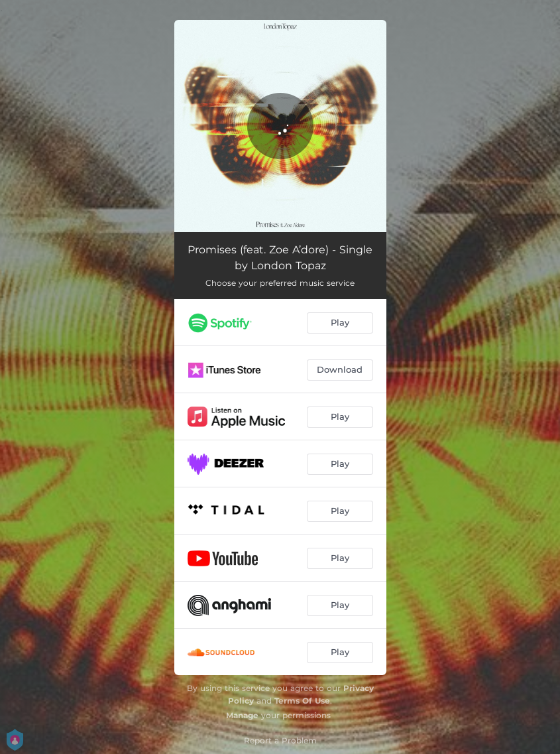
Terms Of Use (302, 701)
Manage (242, 715)
